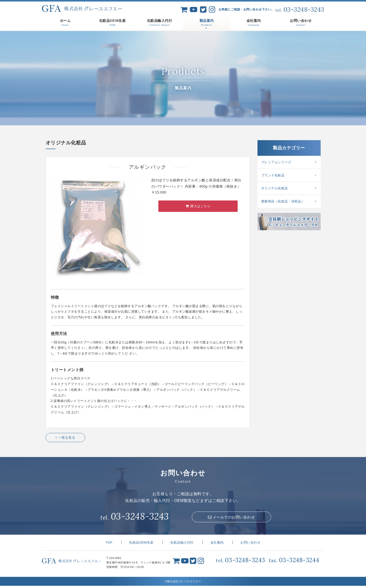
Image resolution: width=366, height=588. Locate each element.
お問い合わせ (250, 545)
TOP (109, 545)
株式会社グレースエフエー (82, 8)
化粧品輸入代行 (182, 545)
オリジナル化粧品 (275, 188)
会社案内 (217, 545)
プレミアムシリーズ (276, 162)
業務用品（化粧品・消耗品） (283, 201)
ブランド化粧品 (273, 175)
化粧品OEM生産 (141, 545)
